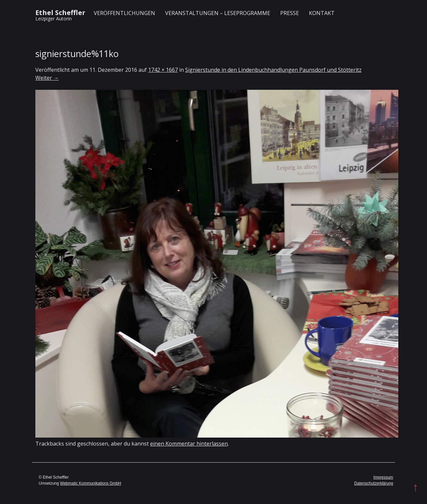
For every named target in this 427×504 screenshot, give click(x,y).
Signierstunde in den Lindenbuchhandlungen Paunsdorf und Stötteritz (273, 70)
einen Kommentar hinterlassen (189, 444)
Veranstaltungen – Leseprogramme (218, 13)
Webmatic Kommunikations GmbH (91, 483)
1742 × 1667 (163, 70)
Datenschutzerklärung (374, 483)
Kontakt (322, 13)
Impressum (383, 477)
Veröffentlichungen (124, 13)
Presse (290, 13)
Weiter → (47, 78)
